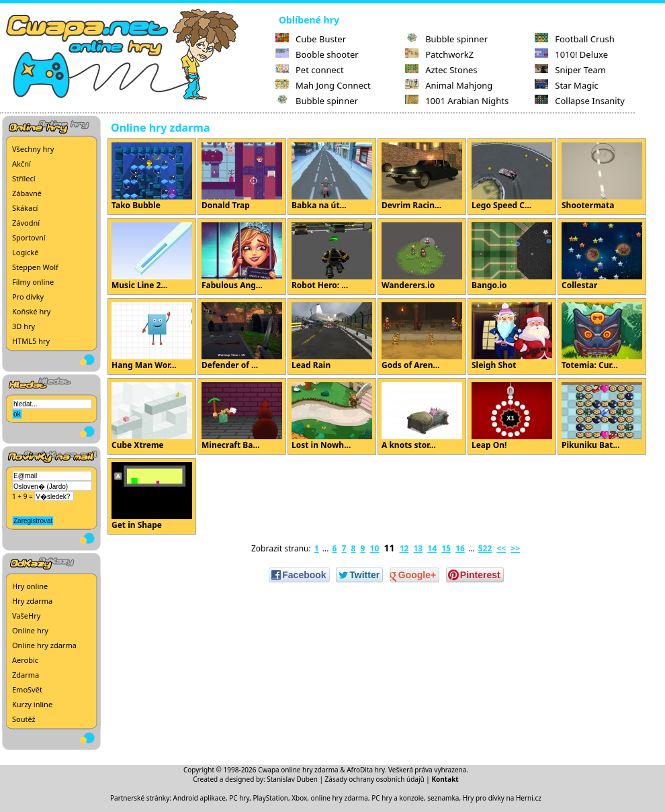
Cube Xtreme (152, 416)
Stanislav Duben (292, 779)
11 (389, 548)
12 (404, 548)
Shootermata (602, 177)
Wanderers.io (422, 257)
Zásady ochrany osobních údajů (375, 779)
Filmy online (33, 282)
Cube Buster (311, 39)
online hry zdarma (340, 798)
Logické (25, 252)
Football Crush (574, 39)
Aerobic (25, 660)
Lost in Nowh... (332, 416)
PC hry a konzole (398, 798)
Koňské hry (31, 311)
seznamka (443, 798)
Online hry (30, 630)
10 (375, 548)
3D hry (24, 326)
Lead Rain (332, 336)
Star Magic (567, 85)
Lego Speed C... (512, 177)
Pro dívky (28, 297)
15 (446, 548)
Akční (21, 164)
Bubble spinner (317, 101)
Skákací (25, 208)
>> (515, 548)
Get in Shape (152, 496)
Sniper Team (570, 70)
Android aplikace (199, 798)
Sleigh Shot (512, 336)
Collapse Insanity (580, 101)
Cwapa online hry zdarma (298, 770)
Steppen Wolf (35, 267)
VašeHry (26, 616)
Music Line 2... (152, 257)
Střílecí (24, 178)
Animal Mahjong (449, 85)
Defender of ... (242, 336)
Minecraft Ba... (242, 416)
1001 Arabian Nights (457, 101)
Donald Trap (242, 177)
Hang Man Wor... (152, 336)
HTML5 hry (31, 341)
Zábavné (27, 193)
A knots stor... (422, 416)
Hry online (30, 586)
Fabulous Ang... (242, 257)
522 (485, 548)
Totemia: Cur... (602, 336)
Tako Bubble (152, 177)
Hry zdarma (32, 601)
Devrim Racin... (422, 177)
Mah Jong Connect (323, 85)
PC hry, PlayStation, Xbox (268, 798)
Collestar (602, 257)
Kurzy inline (32, 704)
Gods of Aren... (422, 336)
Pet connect (310, 70)
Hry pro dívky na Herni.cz (502, 798)
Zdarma (26, 675)
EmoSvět (27, 689)
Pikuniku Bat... (602, 416)
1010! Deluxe (571, 54)
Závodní (26, 223)
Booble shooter (317, 54)
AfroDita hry (366, 770)
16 (460, 548)
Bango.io (512, 257)
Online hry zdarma (44, 645)
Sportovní (29, 237)
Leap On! (512, 416)
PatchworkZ (439, 54)
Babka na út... (332, 177)
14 (432, 548)
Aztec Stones (441, 70)
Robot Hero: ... (332, 257)
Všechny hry (33, 149)
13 (418, 548)
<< (501, 548)
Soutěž (24, 719)
